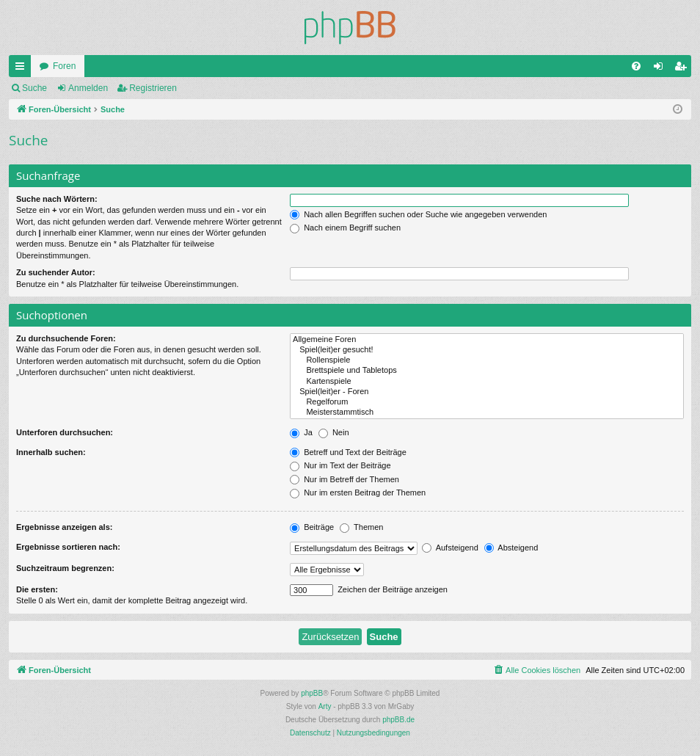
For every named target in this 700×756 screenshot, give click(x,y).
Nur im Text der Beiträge (340, 465)
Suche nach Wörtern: (57, 199)
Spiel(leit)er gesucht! (487, 350)
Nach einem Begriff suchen (345, 228)
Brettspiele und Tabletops (487, 371)
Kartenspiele (487, 382)
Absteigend (511, 548)
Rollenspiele (487, 360)
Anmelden (88, 88)
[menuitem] (636, 66)
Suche (34, 88)
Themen (361, 527)
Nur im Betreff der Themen (344, 479)
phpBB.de (398, 720)
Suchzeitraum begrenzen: (65, 568)
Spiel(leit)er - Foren (487, 392)
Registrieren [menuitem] (683, 69)
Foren (64, 66)
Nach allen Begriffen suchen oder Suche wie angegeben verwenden (418, 214)
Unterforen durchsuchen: (65, 432)
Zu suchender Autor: (56, 272)
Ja (301, 432)
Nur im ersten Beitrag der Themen (358, 493)
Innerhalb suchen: (51, 452)
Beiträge (312, 527)
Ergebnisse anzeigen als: (64, 527)
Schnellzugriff (23, 69)
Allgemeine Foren (487, 340)
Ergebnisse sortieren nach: (68, 547)
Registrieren (153, 88)
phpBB (312, 693)
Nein (334, 432)
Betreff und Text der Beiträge (348, 452)
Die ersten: (37, 589)
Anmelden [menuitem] (661, 69)
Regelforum (487, 402)
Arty (325, 706)
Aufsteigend (450, 548)
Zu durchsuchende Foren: (66, 338)
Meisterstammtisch (487, 412)
